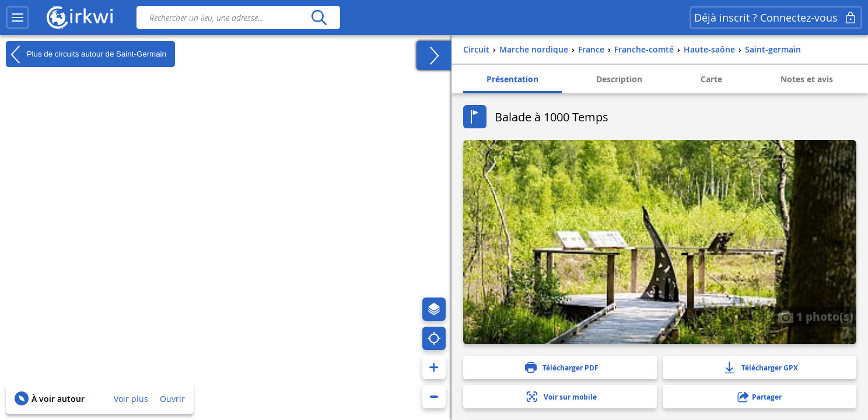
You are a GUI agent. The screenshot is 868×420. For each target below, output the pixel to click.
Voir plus (131, 399)
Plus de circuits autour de (86, 54)
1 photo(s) (815, 316)
